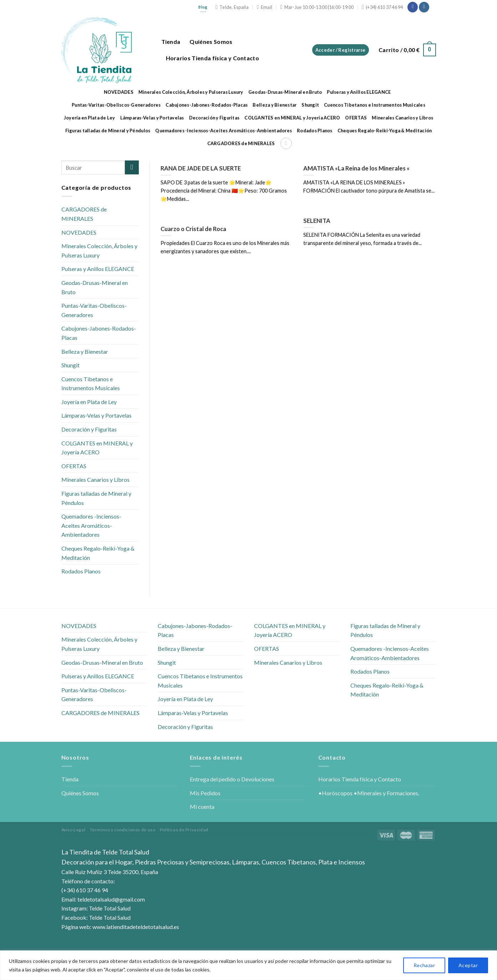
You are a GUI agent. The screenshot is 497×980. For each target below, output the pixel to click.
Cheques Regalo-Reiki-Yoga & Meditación (385, 131)
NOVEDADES (119, 92)
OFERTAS (356, 118)
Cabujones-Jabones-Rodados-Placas (207, 105)
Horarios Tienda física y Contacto (213, 58)
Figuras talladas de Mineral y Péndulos (108, 131)
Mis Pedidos (205, 793)
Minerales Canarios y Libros (402, 118)
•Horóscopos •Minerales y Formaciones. (369, 793)
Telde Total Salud (110, 908)
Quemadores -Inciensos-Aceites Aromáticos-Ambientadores (224, 131)
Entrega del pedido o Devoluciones (232, 779)
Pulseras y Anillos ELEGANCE (359, 92)
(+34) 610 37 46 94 (85, 890)
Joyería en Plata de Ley (90, 118)
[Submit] (132, 167)
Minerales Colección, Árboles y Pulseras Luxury (191, 92)
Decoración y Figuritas (214, 118)
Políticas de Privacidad (184, 830)
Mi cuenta (202, 807)
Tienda (171, 42)
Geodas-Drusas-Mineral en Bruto (285, 92)
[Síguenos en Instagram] (424, 7)
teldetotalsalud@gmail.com (111, 899)
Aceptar (468, 965)
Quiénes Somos (211, 42)
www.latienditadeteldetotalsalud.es (136, 927)
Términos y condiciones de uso (123, 830)
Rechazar (424, 965)
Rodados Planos (315, 131)
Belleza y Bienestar (275, 105)
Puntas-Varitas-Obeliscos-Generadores (116, 105)
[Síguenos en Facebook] (413, 7)
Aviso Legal (73, 830)
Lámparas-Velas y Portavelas (152, 118)
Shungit (310, 105)
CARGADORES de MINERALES (241, 143)
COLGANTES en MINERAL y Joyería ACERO (292, 118)
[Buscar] (286, 143)
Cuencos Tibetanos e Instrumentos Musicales (375, 105)
